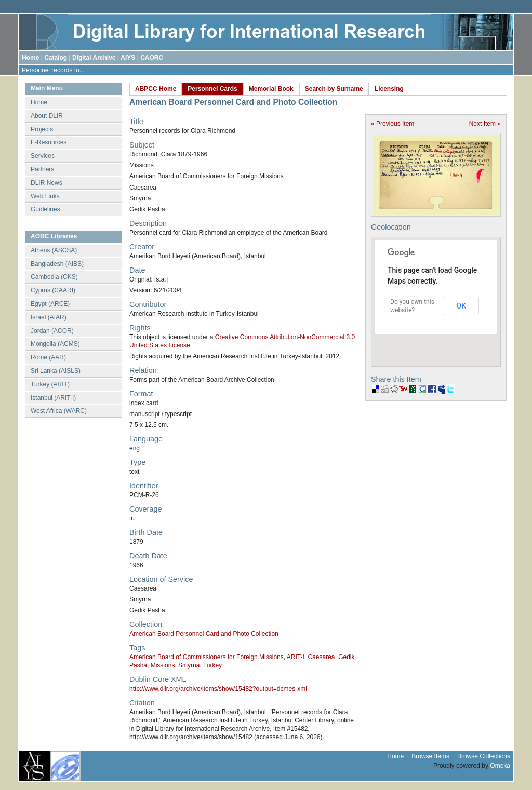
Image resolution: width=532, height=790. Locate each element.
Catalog (56, 58)
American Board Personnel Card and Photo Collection (204, 634)
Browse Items (430, 756)
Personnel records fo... (53, 70)
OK (461, 306)
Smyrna (189, 665)
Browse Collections (484, 756)
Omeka (500, 766)
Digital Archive (94, 58)
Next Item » (485, 124)
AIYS (128, 58)
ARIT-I (296, 657)
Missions (163, 665)
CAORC (152, 58)
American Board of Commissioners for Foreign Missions (207, 657)
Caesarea (321, 657)
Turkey (212, 665)
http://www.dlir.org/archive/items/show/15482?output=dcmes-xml (218, 689)
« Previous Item (393, 124)
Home (30, 58)
